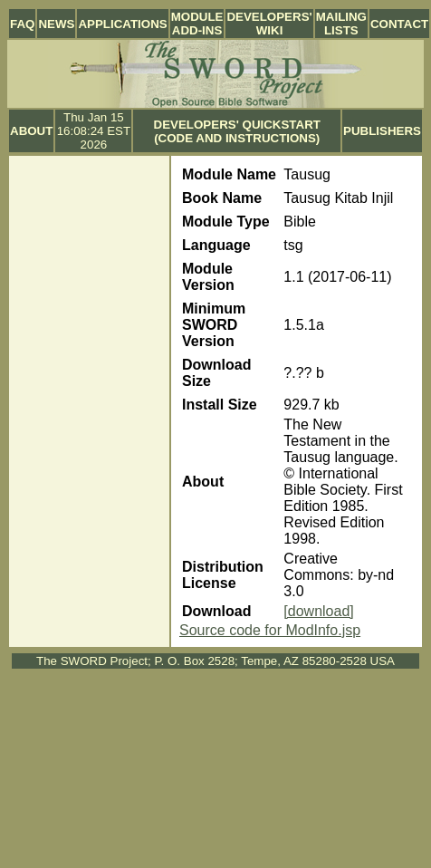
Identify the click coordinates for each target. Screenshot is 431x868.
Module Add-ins (197, 24)
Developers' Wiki (269, 24)
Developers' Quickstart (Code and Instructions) (237, 131)
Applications (122, 24)
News (56, 24)
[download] (318, 611)
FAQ (22, 24)
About (31, 131)
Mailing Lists (341, 24)
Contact (399, 24)
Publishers (382, 131)
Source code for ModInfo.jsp (270, 630)
